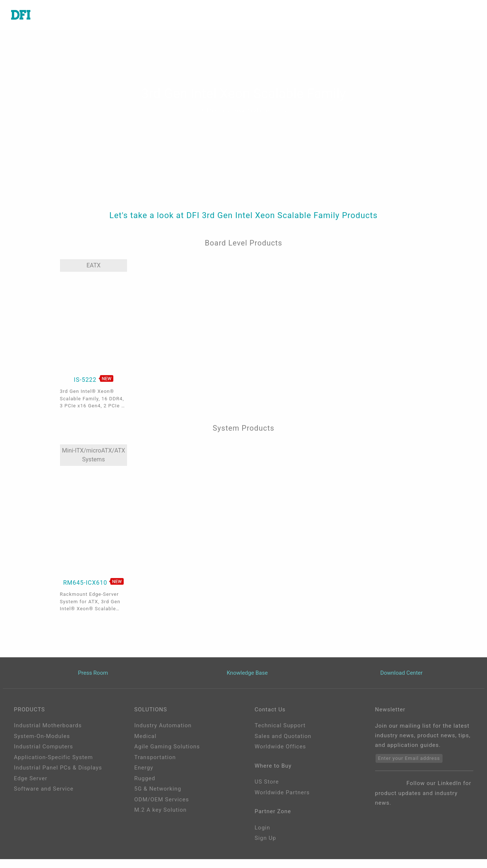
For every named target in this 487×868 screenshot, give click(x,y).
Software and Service (44, 789)
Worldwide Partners (282, 792)
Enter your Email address (409, 758)
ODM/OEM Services (162, 799)
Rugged (145, 778)
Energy (144, 768)
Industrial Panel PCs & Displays (58, 768)
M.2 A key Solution (161, 810)
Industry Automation (163, 725)
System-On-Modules (42, 736)
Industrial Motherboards (48, 725)
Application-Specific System (54, 757)
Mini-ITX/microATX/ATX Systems (94, 455)
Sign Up (266, 838)
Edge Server (31, 778)
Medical (146, 736)
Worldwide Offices (281, 747)
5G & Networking (158, 789)
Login (263, 828)
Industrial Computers (44, 747)
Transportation (155, 757)
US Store (267, 782)
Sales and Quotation (283, 736)
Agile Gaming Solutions (167, 747)
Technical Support (280, 725)
